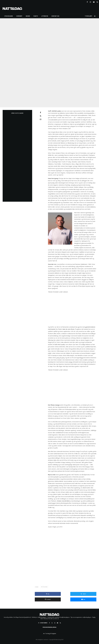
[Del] (41, 112)
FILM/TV (36, 16)
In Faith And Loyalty (59, 344)
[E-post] (41, 119)
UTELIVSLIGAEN (9, 16)
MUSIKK (28, 16)
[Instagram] (90, 2)
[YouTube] (94, 2)
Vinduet (59, 501)
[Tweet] (41, 116)
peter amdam (44, 624)
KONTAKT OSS (55, 16)
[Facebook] (87, 2)
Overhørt (19, 16)
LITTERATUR (45, 16)
